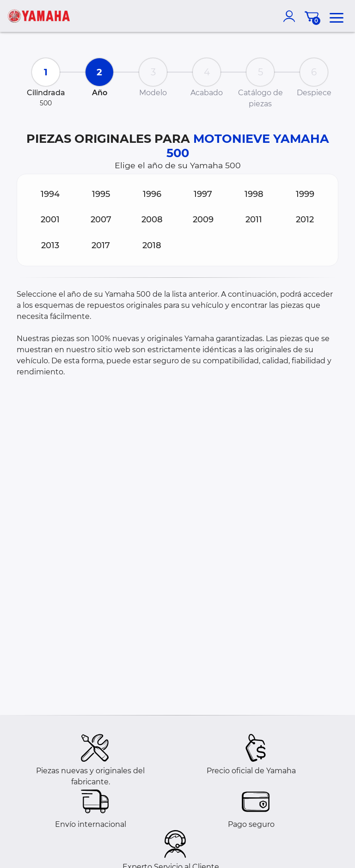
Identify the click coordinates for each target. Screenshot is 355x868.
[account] (291, 16)
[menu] (337, 16)
